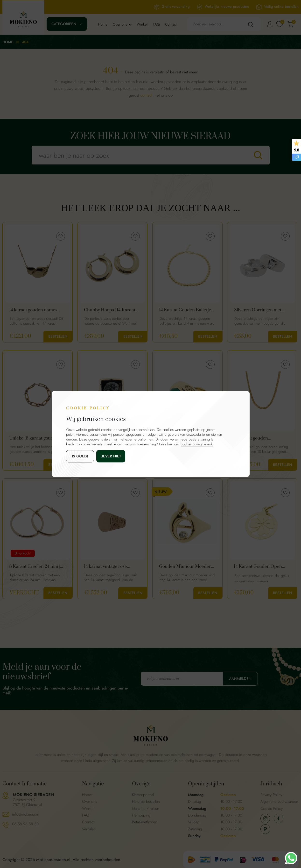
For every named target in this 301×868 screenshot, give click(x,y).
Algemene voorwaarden (279, 801)
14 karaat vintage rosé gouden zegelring (105, 567)
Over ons (120, 24)
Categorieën (64, 24)
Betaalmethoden (145, 822)
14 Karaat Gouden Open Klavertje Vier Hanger (258, 567)
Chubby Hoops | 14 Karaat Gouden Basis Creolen (110, 310)
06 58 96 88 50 (25, 824)
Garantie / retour (146, 808)
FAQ (156, 24)
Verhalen (89, 829)
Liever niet (111, 456)
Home (103, 24)
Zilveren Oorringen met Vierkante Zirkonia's (258, 310)
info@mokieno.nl (25, 814)
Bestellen (58, 336)
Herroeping (141, 815)
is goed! (80, 456)
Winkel (142, 24)
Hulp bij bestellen (146, 801)
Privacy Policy (271, 795)
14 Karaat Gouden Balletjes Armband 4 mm (186, 310)
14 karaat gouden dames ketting (33, 310)
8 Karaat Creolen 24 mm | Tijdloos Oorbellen (35, 567)
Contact (171, 24)
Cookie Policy (272, 808)
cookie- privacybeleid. (197, 444)
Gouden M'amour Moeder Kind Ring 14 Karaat (185, 567)
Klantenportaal (143, 795)
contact (146, 95)
